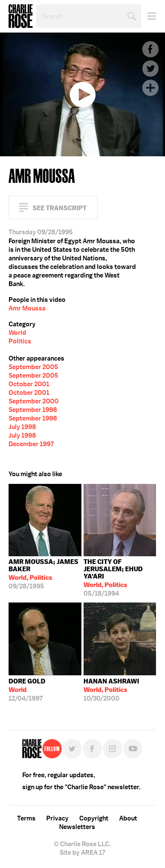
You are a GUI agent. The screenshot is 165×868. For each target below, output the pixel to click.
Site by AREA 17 (82, 853)
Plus (150, 88)
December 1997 (31, 444)
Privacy (57, 818)
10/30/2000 (111, 690)
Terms (26, 818)
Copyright (94, 818)
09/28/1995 (45, 574)
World (17, 333)
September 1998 (33, 410)
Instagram (112, 749)
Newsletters (77, 827)
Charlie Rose (21, 16)
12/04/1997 (27, 690)
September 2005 (33, 367)
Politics (20, 341)
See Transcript (60, 208)
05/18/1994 (120, 578)
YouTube (133, 749)
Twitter (150, 69)
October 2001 (29, 384)
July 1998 (22, 427)
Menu (148, 16)
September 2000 (34, 401)
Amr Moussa (27, 308)
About (128, 818)
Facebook (150, 49)
